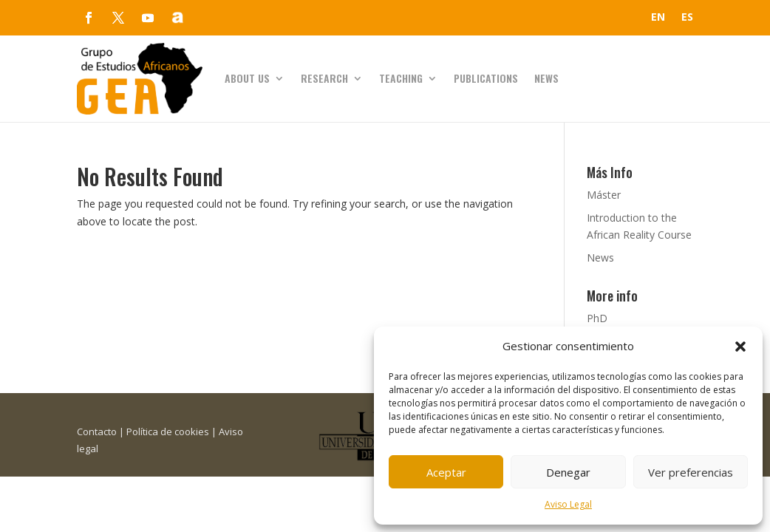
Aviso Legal (568, 504)
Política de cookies (168, 432)
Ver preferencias (691, 472)
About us (247, 78)
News (546, 78)
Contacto (97, 432)
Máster (604, 195)
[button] (740, 347)
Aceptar (446, 472)
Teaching (401, 78)
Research (324, 78)
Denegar (568, 472)
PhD (597, 318)
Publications (486, 78)
